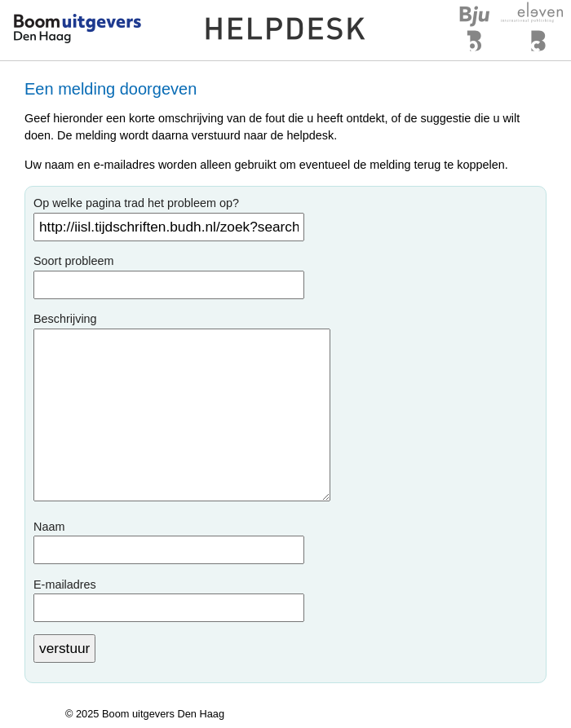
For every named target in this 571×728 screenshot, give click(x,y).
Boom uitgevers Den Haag (163, 714)
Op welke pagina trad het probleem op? (136, 203)
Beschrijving (65, 319)
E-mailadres (65, 585)
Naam (49, 527)
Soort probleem (73, 261)
